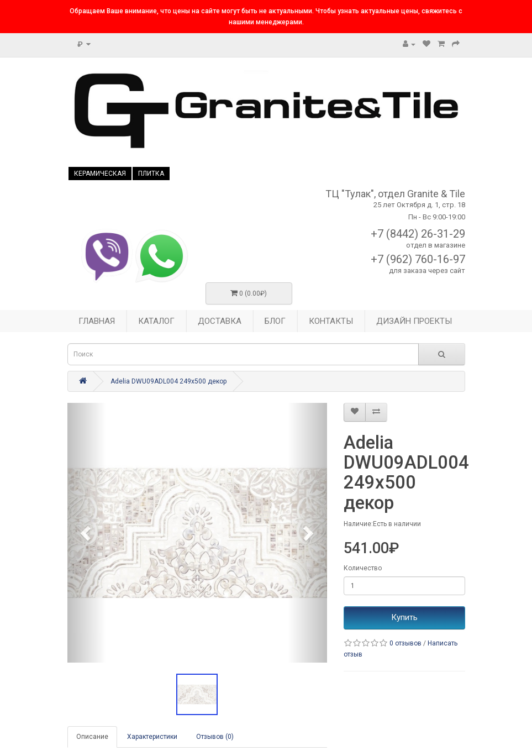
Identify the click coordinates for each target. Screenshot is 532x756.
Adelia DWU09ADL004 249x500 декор (168, 381)
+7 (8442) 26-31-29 (418, 234)
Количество (363, 568)
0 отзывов (405, 643)
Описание (92, 737)
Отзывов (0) (215, 737)
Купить (404, 617)
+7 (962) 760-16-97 (418, 259)
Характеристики (152, 737)
